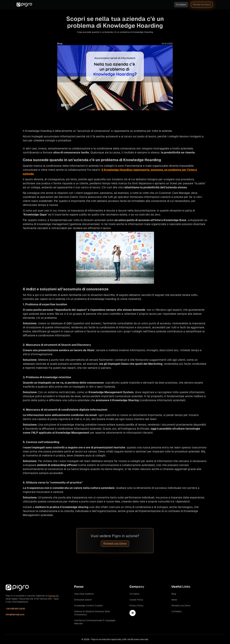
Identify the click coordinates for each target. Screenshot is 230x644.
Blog (174, 594)
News (174, 600)
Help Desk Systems (84, 594)
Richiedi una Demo (115, 544)
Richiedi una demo (202, 5)
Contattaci (181, 5)
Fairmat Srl (53, 596)
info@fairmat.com (15, 615)
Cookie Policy (136, 600)
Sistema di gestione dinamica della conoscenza (92, 613)
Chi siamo (134, 594)
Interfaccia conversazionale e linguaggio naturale (95, 622)
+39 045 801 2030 (15, 609)
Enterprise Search (83, 600)
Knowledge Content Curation (89, 606)
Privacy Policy (136, 606)
